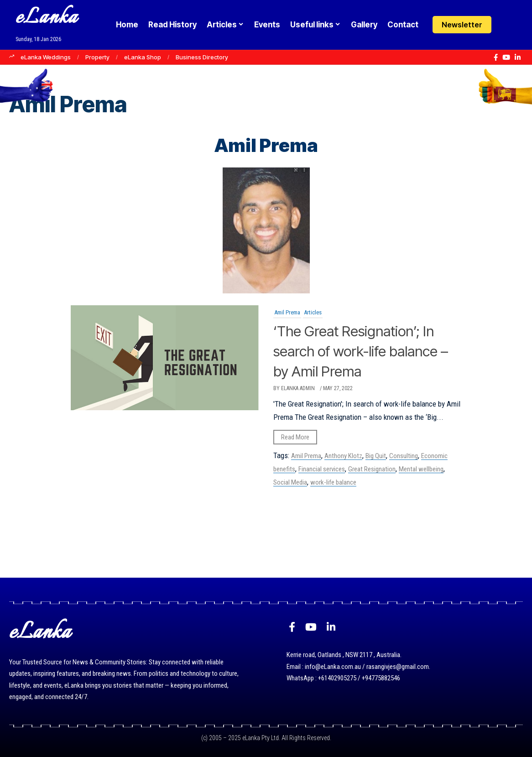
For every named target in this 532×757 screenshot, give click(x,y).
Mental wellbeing (421, 469)
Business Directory (202, 57)
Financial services (322, 469)
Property (97, 57)
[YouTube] (506, 57)
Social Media (290, 482)
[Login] (508, 25)
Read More (295, 437)
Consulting (404, 456)
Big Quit (376, 456)
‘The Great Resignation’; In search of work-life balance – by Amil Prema (366, 350)
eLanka (47, 18)
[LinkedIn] (518, 57)
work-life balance (333, 482)
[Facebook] (496, 57)
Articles (313, 312)
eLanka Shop (143, 57)
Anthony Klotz (343, 456)
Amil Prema (287, 312)
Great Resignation (372, 469)
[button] (526, 25)
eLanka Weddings (46, 57)
